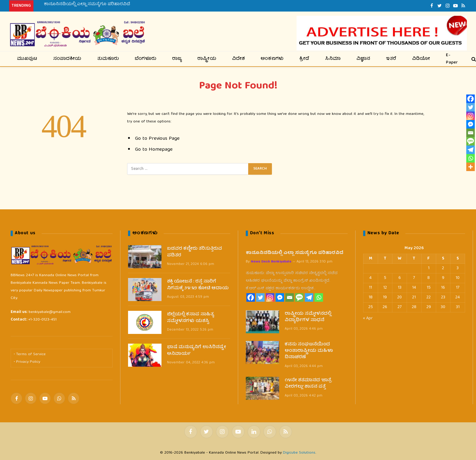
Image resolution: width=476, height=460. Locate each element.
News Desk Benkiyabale (271, 262)
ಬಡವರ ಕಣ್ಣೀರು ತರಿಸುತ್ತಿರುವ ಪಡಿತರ (195, 252)
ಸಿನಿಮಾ (333, 59)
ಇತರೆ (391, 59)
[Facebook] (251, 297)
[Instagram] (270, 297)
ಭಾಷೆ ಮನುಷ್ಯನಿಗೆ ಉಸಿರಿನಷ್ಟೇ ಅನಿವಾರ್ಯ (196, 351)
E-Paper (452, 59)
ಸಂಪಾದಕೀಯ (67, 59)
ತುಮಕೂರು (108, 59)
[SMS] (299, 297)
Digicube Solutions (299, 453)
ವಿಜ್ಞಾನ (363, 59)
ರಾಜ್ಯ (177, 59)
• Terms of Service (30, 354)
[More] (471, 167)
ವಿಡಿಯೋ (421, 59)
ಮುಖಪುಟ (27, 59)
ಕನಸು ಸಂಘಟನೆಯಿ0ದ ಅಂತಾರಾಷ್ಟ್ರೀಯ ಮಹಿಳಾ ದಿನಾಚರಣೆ (309, 351)
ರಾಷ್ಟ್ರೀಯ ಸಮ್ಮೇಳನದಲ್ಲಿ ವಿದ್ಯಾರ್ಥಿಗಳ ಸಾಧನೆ (308, 317)
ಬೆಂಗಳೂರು (146, 59)
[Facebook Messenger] (280, 297)
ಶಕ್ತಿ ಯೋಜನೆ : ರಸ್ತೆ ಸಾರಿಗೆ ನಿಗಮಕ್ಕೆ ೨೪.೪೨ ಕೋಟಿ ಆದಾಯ (198, 285)
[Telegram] (309, 297)
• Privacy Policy (27, 362)
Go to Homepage (154, 150)
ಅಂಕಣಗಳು (272, 59)
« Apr (368, 318)
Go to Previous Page (157, 139)
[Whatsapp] (319, 297)
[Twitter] (260, 297)
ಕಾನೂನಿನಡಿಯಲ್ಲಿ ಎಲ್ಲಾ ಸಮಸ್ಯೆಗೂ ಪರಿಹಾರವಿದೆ (87, 4)
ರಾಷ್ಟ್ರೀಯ (207, 59)
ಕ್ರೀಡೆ (304, 59)
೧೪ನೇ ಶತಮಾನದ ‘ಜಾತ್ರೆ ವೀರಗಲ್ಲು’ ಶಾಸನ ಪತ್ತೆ (308, 384)
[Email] (290, 297)
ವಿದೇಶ (239, 59)
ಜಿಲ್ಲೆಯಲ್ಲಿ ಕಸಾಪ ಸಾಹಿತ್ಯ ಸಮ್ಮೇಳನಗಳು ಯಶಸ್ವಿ (191, 318)
